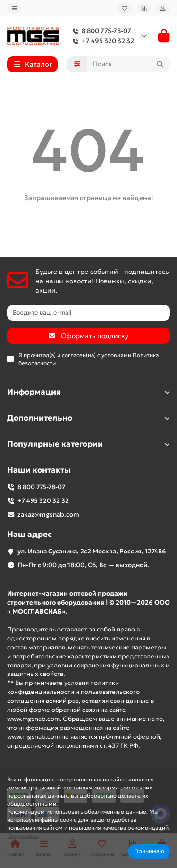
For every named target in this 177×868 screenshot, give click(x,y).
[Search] (129, 64)
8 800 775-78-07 (100, 31)
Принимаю (149, 851)
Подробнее (23, 836)
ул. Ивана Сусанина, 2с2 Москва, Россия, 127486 (92, 551)
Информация (88, 392)
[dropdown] (14, 8)
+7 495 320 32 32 (101, 41)
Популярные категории (88, 444)
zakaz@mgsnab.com (48, 514)
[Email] (88, 313)
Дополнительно (88, 418)
